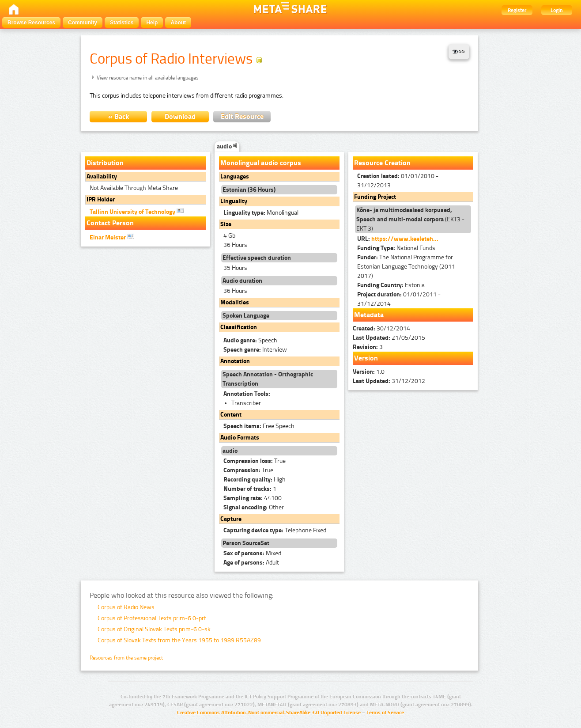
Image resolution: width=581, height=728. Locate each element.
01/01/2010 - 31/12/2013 (398, 181)
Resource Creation (382, 163)
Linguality (234, 201)
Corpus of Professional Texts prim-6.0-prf (152, 618)
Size (226, 224)
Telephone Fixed (275, 530)
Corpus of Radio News (126, 607)
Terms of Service (385, 713)
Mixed (252, 553)
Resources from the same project (126, 658)
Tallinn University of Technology (137, 211)
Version (366, 358)
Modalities (235, 302)
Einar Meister (112, 237)
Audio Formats (240, 438)
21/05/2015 (389, 338)
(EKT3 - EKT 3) (410, 219)
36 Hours (235, 245)
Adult (251, 563)
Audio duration (242, 281)
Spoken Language (246, 316)
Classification (239, 327)
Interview (255, 350)
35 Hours (235, 268)
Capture (231, 519)
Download (180, 116)
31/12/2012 (389, 381)
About (178, 23)
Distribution (105, 163)
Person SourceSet (246, 543)
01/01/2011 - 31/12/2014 (399, 299)
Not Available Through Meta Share (134, 188)
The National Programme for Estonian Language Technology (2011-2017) (407, 267)
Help (152, 23)
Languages (235, 176)
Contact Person (110, 223)
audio (227, 146)
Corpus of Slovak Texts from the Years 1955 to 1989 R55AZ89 (179, 640)
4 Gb (229, 236)
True (255, 461)
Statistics (122, 23)
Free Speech (259, 426)
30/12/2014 (381, 328)
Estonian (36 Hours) (249, 190)
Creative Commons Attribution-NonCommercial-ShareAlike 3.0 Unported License (269, 713)
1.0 (369, 372)
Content (231, 415)
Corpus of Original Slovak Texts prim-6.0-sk (154, 629)
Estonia (391, 285)
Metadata (369, 315)
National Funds (396, 248)
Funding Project (375, 197)
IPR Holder (101, 199)
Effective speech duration (257, 258)
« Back (119, 116)
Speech (250, 340)
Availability (102, 176)
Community (83, 23)
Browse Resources (31, 23)
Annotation (235, 361)
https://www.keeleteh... (405, 239)
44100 (253, 498)
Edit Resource (242, 116)
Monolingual (261, 213)
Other (254, 507)
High (255, 480)
